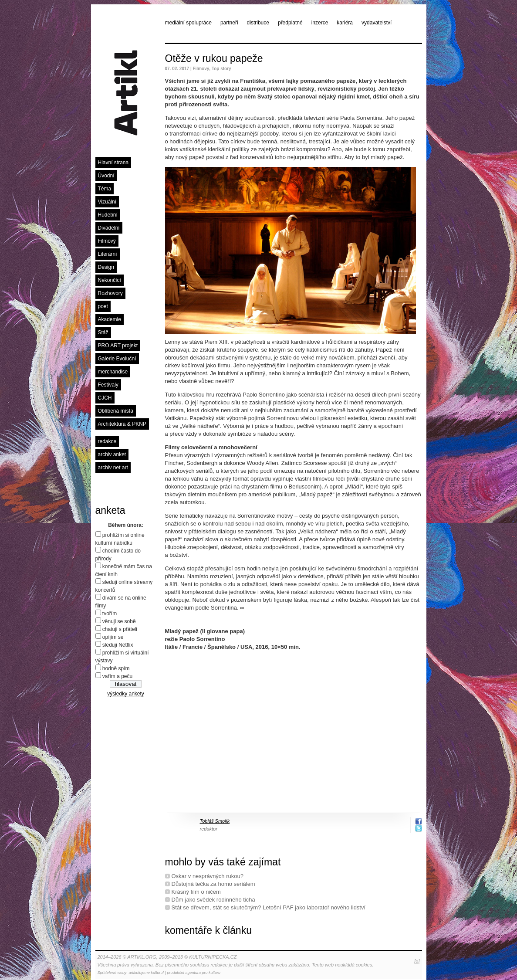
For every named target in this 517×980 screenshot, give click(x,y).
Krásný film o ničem (196, 892)
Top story (221, 69)
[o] (417, 961)
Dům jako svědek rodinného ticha (213, 900)
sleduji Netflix (118, 645)
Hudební (108, 215)
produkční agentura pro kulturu (194, 973)
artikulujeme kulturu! (147, 973)
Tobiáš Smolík (215, 821)
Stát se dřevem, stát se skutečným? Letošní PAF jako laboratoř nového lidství (269, 907)
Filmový (107, 241)
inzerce (320, 23)
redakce (107, 441)
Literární (108, 254)
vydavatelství (377, 23)
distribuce (258, 23)
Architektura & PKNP (122, 424)
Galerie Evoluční (117, 359)
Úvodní (106, 176)
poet (103, 306)
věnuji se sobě (119, 621)
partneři (229, 23)
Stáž (103, 332)
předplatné (290, 23)
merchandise (113, 372)
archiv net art (113, 468)
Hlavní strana (113, 163)
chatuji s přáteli (120, 629)
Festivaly (108, 385)
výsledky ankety (126, 694)
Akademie (110, 319)
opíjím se (113, 637)
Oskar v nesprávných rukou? (208, 876)
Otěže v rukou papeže (214, 58)
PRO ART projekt (118, 346)
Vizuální (107, 202)
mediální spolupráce (188, 23)
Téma (105, 189)
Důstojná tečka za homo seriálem (213, 884)
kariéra (345, 23)
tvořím (110, 614)
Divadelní (109, 228)
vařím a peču (117, 676)
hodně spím (116, 668)
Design (106, 267)
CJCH (105, 398)
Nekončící (110, 280)
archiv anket (112, 454)
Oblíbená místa (116, 411)
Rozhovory (110, 293)
